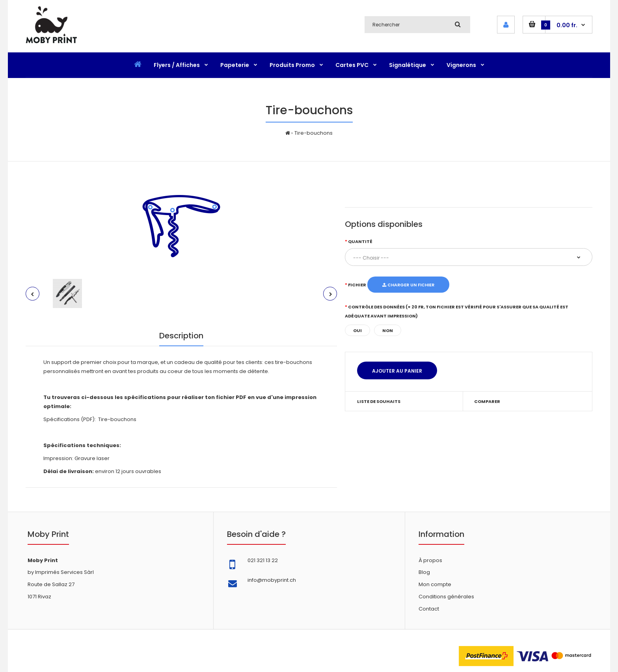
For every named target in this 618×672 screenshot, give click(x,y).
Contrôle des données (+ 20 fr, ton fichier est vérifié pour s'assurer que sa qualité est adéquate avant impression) (457, 311)
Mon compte (435, 584)
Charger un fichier (408, 285)
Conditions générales (446, 597)
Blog (424, 572)
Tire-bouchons (314, 133)
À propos (430, 560)
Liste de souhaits (379, 401)
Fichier (357, 285)
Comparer (487, 401)
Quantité (360, 241)
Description (181, 336)
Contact (429, 609)
